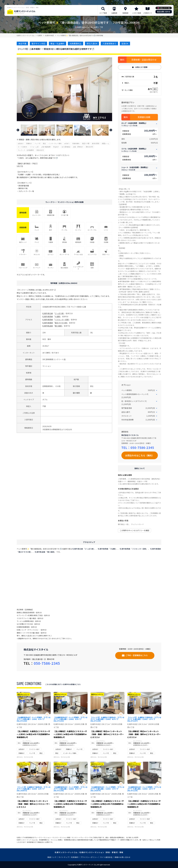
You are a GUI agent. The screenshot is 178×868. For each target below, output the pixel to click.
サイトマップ (64, 857)
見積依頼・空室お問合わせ (144, 60)
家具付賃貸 (96, 143)
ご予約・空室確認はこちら (137, 655)
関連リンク (52, 857)
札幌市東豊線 (48, 323)
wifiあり (67, 143)
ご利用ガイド (148, 13)
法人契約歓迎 (66, 147)
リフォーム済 (34, 147)
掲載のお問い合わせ (123, 857)
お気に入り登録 (141, 67)
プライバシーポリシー (89, 857)
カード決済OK (22, 147)
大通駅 (57, 316)
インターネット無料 (55, 143)
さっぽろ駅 (59, 313)
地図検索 (125, 13)
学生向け (56, 147)
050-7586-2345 (142, 447)
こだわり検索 (136, 13)
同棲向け (29, 143)
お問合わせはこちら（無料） (140, 455)
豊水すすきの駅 (61, 323)
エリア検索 (103, 13)
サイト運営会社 (106, 857)
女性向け (21, 143)
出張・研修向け (78, 147)
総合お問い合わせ (164, 12)
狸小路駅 (58, 326)
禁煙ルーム (105, 143)
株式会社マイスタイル (130, 435)
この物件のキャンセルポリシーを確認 (134, 530)
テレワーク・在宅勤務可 (26, 150)
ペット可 (37, 143)
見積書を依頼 (144, 117)
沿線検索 (114, 13)
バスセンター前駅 (62, 320)
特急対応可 (40, 150)
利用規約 (75, 857)
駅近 (44, 143)
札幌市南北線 (48, 313)
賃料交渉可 (89, 147)
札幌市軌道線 (48, 326)
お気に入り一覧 (165, 8)
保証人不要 (86, 143)
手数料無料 (76, 143)
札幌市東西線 (48, 316)
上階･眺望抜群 (46, 147)
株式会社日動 (29, 757)
